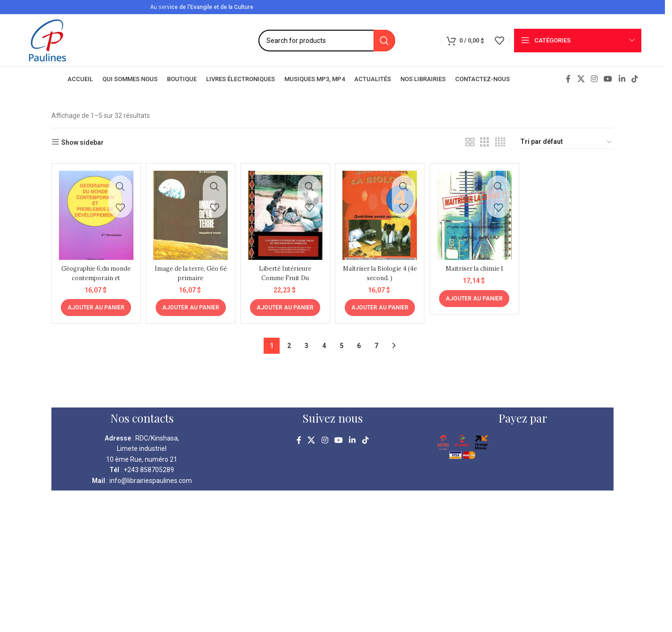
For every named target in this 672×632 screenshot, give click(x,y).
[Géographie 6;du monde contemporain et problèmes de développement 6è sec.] (94, 213)
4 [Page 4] (324, 341)
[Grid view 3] (485, 142)
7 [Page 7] (376, 341)
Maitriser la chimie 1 (475, 264)
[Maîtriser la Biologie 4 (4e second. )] (380, 213)
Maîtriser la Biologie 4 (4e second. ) (380, 269)
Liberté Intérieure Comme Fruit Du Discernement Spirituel (285, 278)
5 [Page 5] (341, 341)
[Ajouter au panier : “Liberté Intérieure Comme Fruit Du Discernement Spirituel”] (285, 303)
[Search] (327, 41)
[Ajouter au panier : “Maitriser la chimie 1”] (476, 294)
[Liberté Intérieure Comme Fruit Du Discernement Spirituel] (285, 213)
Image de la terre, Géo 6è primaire (190, 269)
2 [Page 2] (289, 341)
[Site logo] (47, 40)
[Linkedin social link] (622, 79)
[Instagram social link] (594, 79)
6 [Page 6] (359, 341)
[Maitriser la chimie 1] (475, 213)
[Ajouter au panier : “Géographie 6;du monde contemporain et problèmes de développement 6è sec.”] (95, 303)
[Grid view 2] (470, 142)
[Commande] (566, 142)
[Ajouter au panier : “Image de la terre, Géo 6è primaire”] (190, 303)
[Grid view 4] (500, 142)
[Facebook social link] (568, 79)
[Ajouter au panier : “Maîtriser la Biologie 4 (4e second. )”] (380, 303)
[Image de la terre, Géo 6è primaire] (190, 213)
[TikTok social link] (635, 79)
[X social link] (581, 79)
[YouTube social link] (608, 79)
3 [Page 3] (307, 341)
